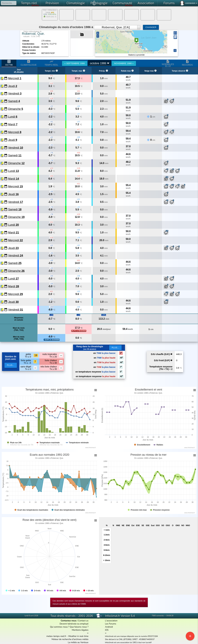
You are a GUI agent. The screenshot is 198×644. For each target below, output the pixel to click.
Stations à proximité (136, 55)
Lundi (13, 117)
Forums (169, 3)
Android (109, 627)
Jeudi (13, 86)
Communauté (123, 4)
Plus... (115, 348)
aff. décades (19, 72)
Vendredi (15, 94)
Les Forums (111, 624)
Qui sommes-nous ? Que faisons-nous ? (69, 627)
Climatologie (76, 3)
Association (146, 3)
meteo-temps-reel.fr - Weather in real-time (67, 636)
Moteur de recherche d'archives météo (70, 639)
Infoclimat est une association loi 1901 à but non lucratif (128, 642)
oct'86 (9, 63)
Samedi (14, 101)
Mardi (13, 124)
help (171, 354)
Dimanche (16, 109)
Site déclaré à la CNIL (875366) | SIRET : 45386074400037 (130, 639)
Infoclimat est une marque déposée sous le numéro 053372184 (131, 636)
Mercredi (15, 78)
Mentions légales (80, 630)
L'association (111, 621)
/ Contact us (74, 621)
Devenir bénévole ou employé (74, 624)
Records (187, 63)
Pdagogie (99, 3)
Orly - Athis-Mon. (50, 10)
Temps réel (30, 4)
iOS (107, 630)
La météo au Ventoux (78, 642)
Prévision (52, 3)
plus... (11, 365)
